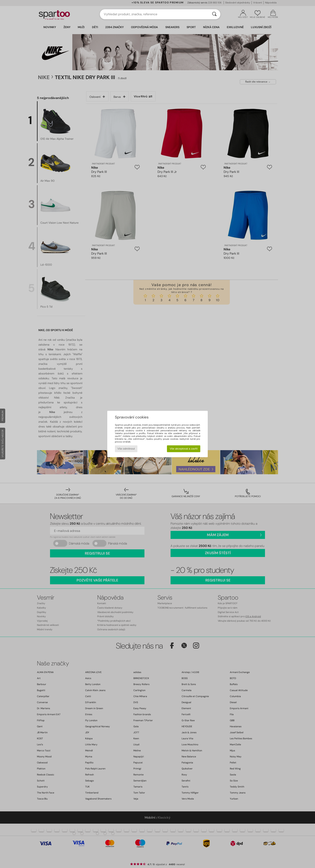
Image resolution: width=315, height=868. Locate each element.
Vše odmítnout (126, 449)
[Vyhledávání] (214, 14)
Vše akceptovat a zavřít (184, 449)
